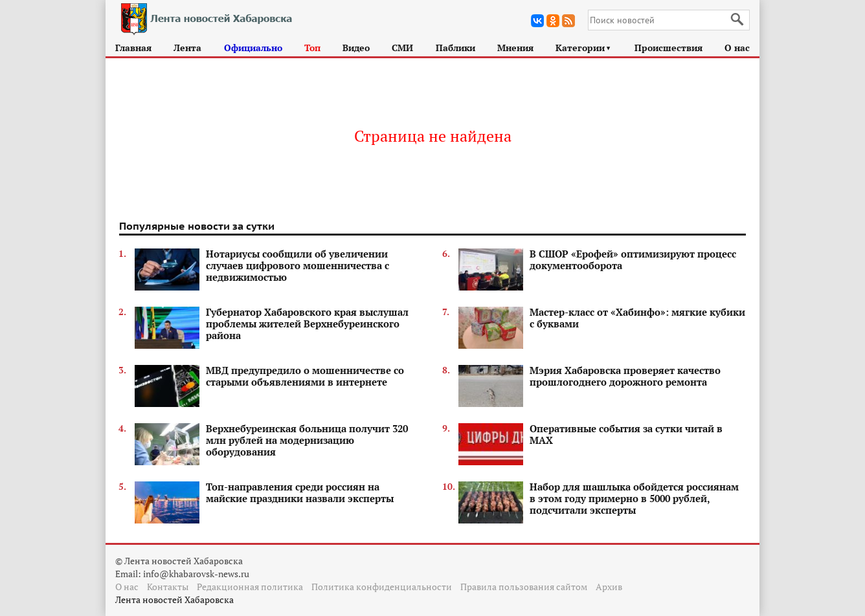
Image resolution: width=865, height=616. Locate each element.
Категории (584, 48)
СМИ (402, 48)
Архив (609, 587)
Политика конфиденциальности (382, 587)
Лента (187, 48)
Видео (356, 48)
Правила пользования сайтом (524, 587)
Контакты (168, 587)
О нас (737, 48)
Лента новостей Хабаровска (174, 599)
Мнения (515, 48)
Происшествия (668, 48)
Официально (253, 48)
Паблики (455, 48)
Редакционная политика (250, 587)
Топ (312, 48)
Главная (133, 48)
